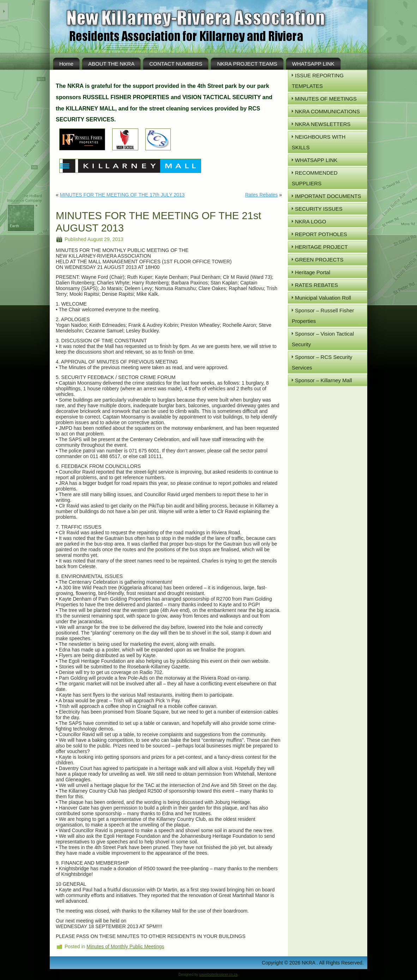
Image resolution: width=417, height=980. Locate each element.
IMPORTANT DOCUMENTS (328, 196)
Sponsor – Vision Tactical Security (323, 339)
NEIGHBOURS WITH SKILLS (319, 142)
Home (66, 64)
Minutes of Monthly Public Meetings (125, 946)
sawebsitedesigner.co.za (218, 975)
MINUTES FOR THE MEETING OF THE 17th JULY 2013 (122, 195)
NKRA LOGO (310, 221)
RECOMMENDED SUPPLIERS (315, 178)
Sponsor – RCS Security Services (322, 362)
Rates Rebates (262, 195)
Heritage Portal (313, 272)
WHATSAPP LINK (313, 64)
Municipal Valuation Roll (323, 298)
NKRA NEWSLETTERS (323, 124)
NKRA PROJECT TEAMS (247, 64)
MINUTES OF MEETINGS (326, 99)
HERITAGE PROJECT (321, 247)
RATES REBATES (316, 285)
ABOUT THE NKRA (111, 64)
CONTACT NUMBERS (176, 64)
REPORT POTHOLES (321, 234)
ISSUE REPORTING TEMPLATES (318, 81)
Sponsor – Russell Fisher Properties (323, 316)
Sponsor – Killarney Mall (324, 380)
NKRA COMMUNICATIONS (327, 111)
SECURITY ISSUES (319, 209)
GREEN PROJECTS (319, 260)
